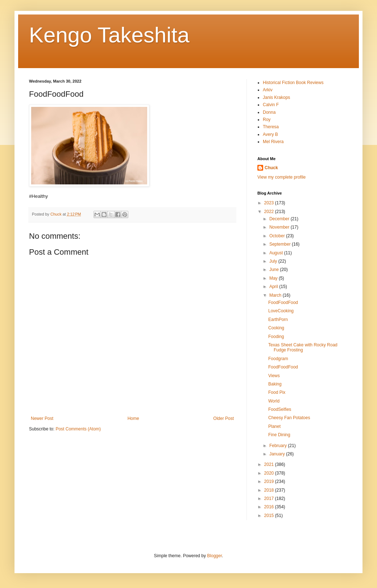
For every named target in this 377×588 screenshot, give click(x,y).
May (274, 278)
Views (274, 376)
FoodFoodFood (283, 303)
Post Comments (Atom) (78, 429)
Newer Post (42, 418)
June (275, 270)
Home (133, 418)
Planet (274, 426)
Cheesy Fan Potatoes (289, 418)
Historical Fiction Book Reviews (293, 83)
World (274, 401)
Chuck (271, 168)
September (281, 244)
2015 (270, 516)
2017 (270, 499)
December (280, 219)
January (278, 454)
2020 (270, 473)
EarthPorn (278, 320)
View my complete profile (281, 177)
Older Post (223, 418)
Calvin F (271, 105)
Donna (269, 112)
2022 (270, 212)
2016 (270, 507)
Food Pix (277, 392)
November (280, 227)
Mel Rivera (273, 142)
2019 (270, 481)
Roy (267, 120)
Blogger (214, 556)
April (274, 287)
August (277, 253)
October (278, 236)
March (276, 295)
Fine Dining (279, 435)
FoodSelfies (280, 409)
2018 (270, 490)
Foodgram (278, 359)
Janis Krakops (276, 97)
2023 (270, 203)
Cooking (276, 328)
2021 (270, 464)
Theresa (271, 127)
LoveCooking (281, 311)
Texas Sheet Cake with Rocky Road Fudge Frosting (303, 347)
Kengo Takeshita (109, 35)
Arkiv (268, 90)
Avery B (270, 134)
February (279, 446)
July (274, 261)
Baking (275, 384)
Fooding (276, 337)
